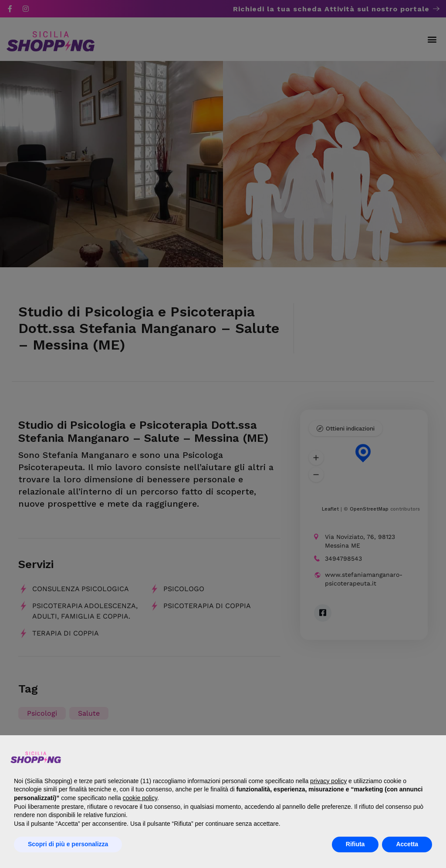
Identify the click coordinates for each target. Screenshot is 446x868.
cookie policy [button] (140, 798)
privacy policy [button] (328, 781)
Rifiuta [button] (355, 844)
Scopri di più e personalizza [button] (68, 844)
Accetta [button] (407, 844)
